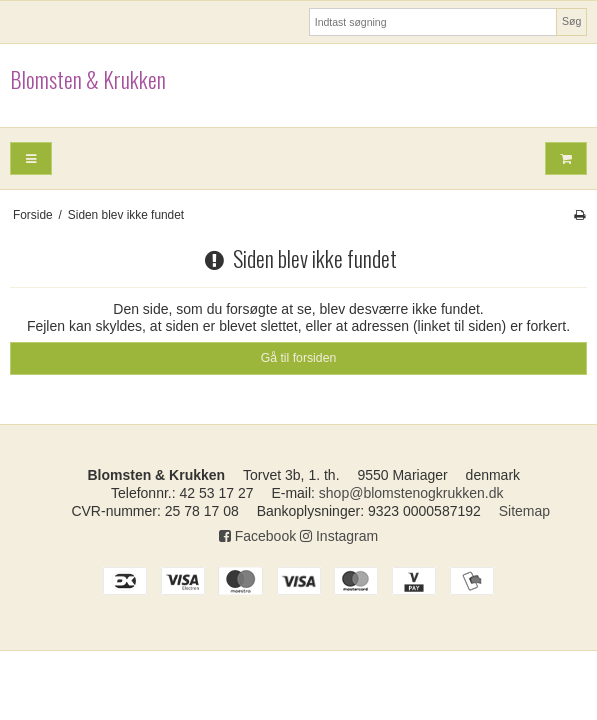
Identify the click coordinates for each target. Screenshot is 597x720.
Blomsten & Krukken (88, 80)
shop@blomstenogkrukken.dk (411, 493)
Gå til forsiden (299, 358)
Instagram (339, 536)
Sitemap (524, 511)
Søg (571, 21)
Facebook (257, 536)
